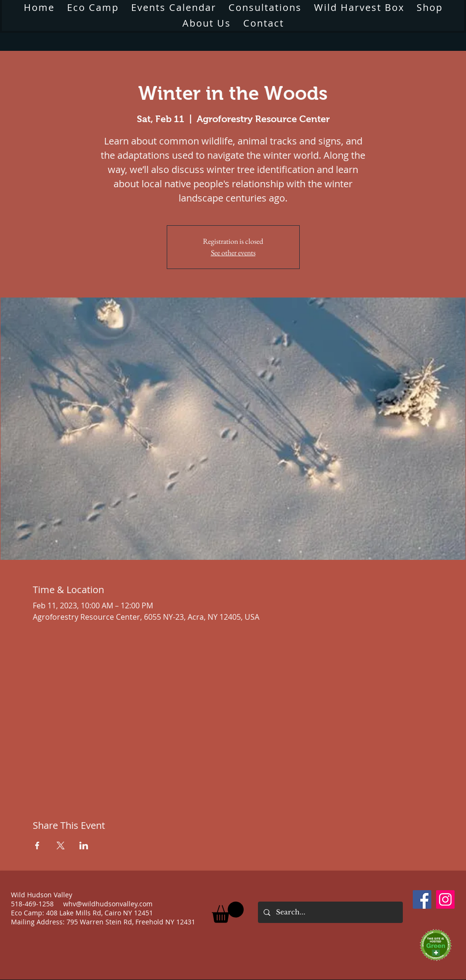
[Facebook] (422, 899)
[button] (207, 23)
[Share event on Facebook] (37, 845)
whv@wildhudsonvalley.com (108, 904)
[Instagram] (445, 899)
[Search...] (329, 912)
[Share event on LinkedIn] (84, 845)
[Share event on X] (61, 845)
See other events (233, 253)
